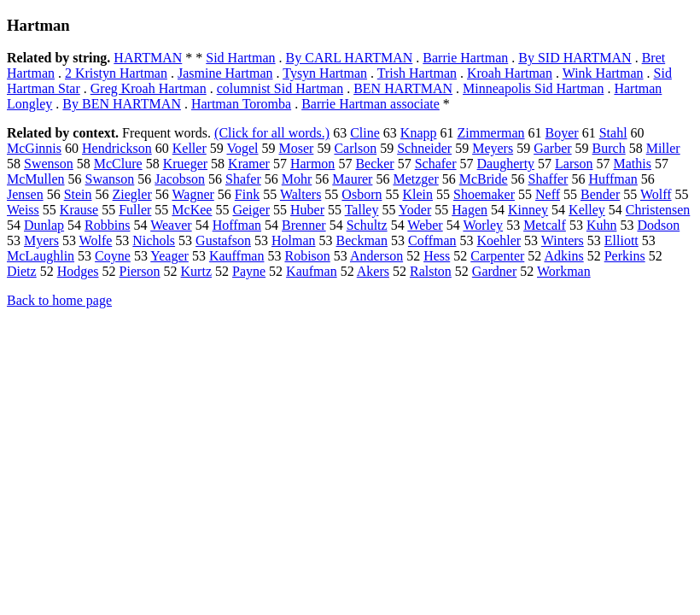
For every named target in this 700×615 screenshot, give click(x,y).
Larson (574, 164)
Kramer (249, 164)
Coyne (113, 256)
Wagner (192, 194)
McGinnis (34, 148)
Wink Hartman (603, 73)
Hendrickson (117, 148)
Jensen (25, 194)
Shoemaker (484, 194)
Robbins (107, 225)
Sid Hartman (240, 58)
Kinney (528, 210)
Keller (190, 148)
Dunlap (44, 225)
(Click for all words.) (272, 133)
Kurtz (196, 271)
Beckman (362, 240)
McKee (192, 210)
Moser (297, 148)
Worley (483, 225)
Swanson (110, 179)
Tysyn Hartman (325, 73)
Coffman (432, 240)
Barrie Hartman (465, 58)
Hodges (78, 271)
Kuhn (602, 225)
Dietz (22, 271)
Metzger (415, 179)
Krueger (185, 164)
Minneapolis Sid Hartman (533, 88)
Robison (307, 256)
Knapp (419, 133)
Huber (307, 210)
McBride (484, 179)
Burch (609, 148)
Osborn (362, 194)
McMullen (36, 179)
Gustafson (223, 240)
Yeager (169, 256)
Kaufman (312, 271)
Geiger (251, 210)
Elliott (621, 240)
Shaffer (548, 179)
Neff (548, 194)
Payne (249, 271)
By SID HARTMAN (575, 58)
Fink (247, 194)
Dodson (658, 225)
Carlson (355, 148)
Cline (365, 133)
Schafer (436, 164)
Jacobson (180, 179)
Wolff (656, 194)
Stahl (613, 133)
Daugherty (506, 164)
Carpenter (497, 256)
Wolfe (96, 240)
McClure (118, 164)
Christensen (658, 210)
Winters (563, 240)
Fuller (135, 210)
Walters (300, 194)
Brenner (304, 225)
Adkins (563, 256)
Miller (663, 148)
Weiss (23, 210)
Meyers (493, 148)
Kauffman (237, 256)
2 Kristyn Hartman (116, 73)
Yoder (415, 210)
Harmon (312, 164)
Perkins (625, 256)
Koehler (499, 240)
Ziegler (132, 194)
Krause (79, 210)
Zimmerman (490, 133)
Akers (373, 271)
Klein (417, 194)
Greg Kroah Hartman (149, 88)
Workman (564, 271)
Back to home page (59, 300)
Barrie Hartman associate (370, 104)
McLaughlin (41, 256)
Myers (41, 240)
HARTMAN (148, 58)
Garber (552, 148)
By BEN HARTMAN (122, 104)
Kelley (587, 210)
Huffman (612, 179)
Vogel (242, 148)
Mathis (633, 164)
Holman (294, 240)
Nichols (154, 240)
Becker (374, 164)
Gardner (494, 271)
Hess (437, 256)
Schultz (367, 225)
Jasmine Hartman (225, 73)
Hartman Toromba (241, 104)
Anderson (376, 256)
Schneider (424, 148)
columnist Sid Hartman (280, 88)
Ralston (431, 271)
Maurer (352, 179)
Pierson (140, 271)
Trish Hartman (417, 73)
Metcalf (545, 225)
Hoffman (237, 225)
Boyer (562, 133)
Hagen (470, 210)
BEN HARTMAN (403, 88)
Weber (425, 225)
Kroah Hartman (510, 73)
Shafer (243, 179)
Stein (78, 194)
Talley (362, 210)
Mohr (297, 179)
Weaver (171, 225)
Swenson (49, 164)
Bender (600, 194)
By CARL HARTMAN (350, 58)
